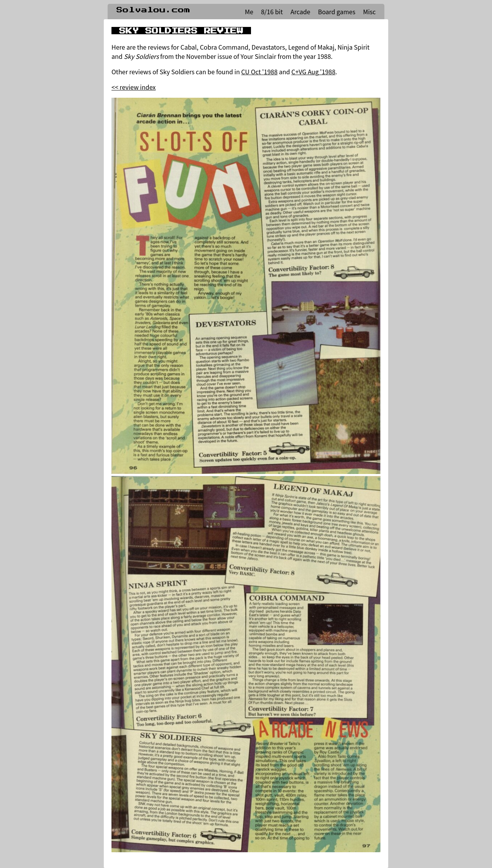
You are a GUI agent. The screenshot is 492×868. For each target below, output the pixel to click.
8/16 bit (272, 12)
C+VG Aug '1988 (313, 72)
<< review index (134, 87)
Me (249, 12)
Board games (337, 12)
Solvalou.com (153, 10)
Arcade (300, 12)
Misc (369, 12)
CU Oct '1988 (259, 72)
